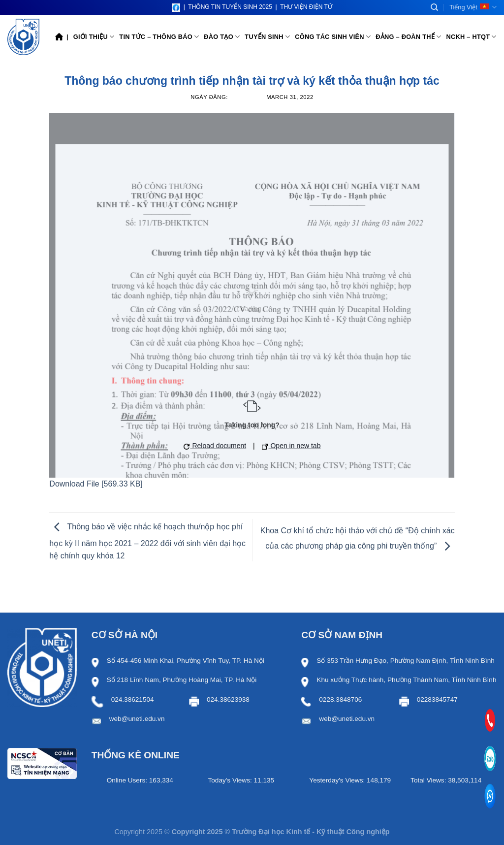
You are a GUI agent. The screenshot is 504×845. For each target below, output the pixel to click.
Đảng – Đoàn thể (408, 37)
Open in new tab (291, 446)
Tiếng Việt (473, 7)
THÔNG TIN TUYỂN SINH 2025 (230, 7)
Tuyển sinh (267, 37)
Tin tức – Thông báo (159, 37)
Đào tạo (222, 37)
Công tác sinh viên (333, 37)
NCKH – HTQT (471, 37)
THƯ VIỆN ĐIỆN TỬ (306, 7)
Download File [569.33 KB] (96, 484)
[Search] (434, 7)
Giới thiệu (94, 37)
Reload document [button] (215, 446)
